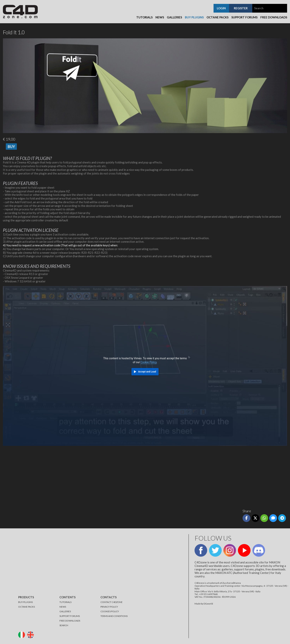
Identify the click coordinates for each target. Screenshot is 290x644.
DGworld (208, 604)
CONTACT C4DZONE (112, 602)
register (241, 8)
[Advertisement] (119, 476)
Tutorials (144, 17)
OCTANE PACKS (27, 607)
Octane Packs (217, 17)
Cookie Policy (149, 362)
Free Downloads (274, 17)
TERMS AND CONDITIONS (114, 616)
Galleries (174, 17)
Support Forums (244, 17)
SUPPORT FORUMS (70, 616)
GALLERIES (65, 611)
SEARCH (64, 625)
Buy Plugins (194, 17)
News (160, 17)
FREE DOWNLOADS (70, 621)
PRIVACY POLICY (109, 607)
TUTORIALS (65, 602)
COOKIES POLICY (110, 611)
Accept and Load (147, 372)
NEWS (63, 607)
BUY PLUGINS (25, 602)
